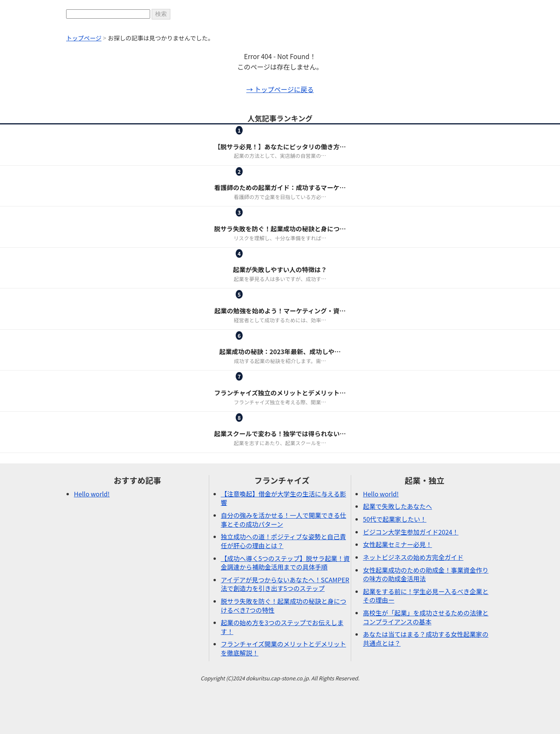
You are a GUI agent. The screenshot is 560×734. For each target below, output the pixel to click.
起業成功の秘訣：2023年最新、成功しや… (280, 351)
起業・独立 (309, 137)
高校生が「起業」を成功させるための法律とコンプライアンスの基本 (426, 617)
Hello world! (92, 494)
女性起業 (261, 178)
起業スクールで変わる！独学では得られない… (280, 433)
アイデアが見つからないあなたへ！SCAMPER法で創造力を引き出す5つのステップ (285, 584)
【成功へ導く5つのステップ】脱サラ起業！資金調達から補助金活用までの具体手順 (285, 563)
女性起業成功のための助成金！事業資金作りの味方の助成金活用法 (426, 574)
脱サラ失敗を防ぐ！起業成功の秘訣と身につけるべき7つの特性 (284, 606)
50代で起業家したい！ (395, 519)
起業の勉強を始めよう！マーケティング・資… (280, 311)
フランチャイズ (261, 137)
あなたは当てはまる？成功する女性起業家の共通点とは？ (426, 639)
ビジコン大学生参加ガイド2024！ (411, 532)
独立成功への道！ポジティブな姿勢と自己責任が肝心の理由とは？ (283, 541)
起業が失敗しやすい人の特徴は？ (280, 269)
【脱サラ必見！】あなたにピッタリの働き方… (280, 147)
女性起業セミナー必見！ (397, 544)
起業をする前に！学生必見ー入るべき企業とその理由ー (426, 596)
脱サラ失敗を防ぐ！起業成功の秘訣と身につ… (280, 229)
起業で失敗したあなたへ (397, 506)
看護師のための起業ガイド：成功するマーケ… (280, 187)
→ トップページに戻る (280, 89)
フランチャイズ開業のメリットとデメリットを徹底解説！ (283, 648)
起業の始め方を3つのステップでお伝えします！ (282, 627)
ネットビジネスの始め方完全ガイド (413, 557)
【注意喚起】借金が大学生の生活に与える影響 (283, 498)
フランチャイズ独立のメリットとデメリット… (280, 393)
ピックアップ (261, 219)
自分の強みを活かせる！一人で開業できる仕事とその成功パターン (284, 520)
